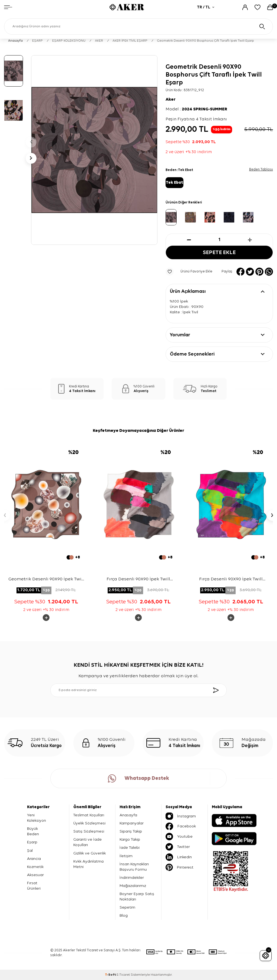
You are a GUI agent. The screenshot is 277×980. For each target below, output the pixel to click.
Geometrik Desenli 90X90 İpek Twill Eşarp (46, 580)
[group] (94, 150)
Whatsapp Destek (138, 778)
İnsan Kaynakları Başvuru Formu (134, 867)
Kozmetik (35, 867)
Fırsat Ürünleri (34, 886)
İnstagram (181, 816)
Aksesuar (35, 875)
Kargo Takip (130, 839)
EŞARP (37, 41)
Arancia (34, 859)
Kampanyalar (132, 823)
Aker (171, 100)
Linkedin (179, 857)
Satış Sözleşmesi (89, 831)
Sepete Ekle (219, 253)
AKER (99, 41)
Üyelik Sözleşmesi (89, 823)
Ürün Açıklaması (188, 291)
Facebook (181, 826)
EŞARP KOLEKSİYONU (69, 41)
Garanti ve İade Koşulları (88, 842)
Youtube (179, 837)
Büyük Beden (33, 831)
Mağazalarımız (133, 886)
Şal (30, 851)
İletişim (126, 856)
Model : (196, 109)
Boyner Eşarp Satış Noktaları (137, 897)
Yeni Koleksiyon (37, 818)
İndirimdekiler (132, 878)
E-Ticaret (123, 975)
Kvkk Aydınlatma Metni (88, 864)
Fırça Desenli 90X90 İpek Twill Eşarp (138, 580)
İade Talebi (130, 848)
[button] (31, 142)
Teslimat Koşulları (89, 815)
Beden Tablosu (261, 170)
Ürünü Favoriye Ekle (189, 272)
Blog (124, 915)
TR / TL (206, 7)
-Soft (111, 975)
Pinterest (179, 867)
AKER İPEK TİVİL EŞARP (130, 41)
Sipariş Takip (131, 831)
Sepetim (127, 907)
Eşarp (32, 842)
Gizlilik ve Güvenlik (90, 853)
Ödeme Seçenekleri (192, 354)
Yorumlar (180, 335)
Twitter (178, 847)
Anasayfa (15, 41)
